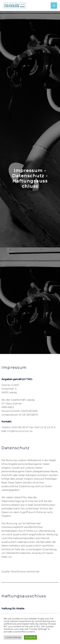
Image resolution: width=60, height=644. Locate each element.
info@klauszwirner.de (20, 431)
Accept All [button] (30, 637)
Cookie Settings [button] (13, 637)
